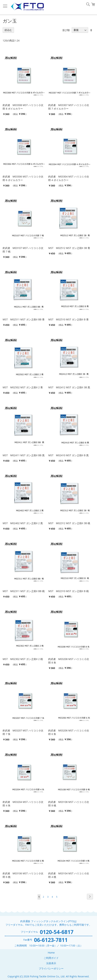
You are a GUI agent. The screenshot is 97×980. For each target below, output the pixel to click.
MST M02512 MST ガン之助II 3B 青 (69, 248)
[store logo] (27, 7)
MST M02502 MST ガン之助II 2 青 (23, 387)
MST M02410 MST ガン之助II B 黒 (69, 455)
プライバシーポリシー (51, 968)
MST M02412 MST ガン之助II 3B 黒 (69, 387)
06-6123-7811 (51, 940)
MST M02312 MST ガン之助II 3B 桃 (69, 523)
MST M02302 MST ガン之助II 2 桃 (23, 659)
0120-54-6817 (57, 932)
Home (51, 953)
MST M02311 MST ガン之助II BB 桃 (24, 591)
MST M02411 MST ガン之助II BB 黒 (24, 455)
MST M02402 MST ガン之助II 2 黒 (23, 523)
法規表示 (51, 963)
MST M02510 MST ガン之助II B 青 (69, 319)
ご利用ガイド (51, 958)
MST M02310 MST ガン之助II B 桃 (69, 591)
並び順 (66, 30)
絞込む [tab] (8, 30)
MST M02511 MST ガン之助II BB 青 (24, 319)
